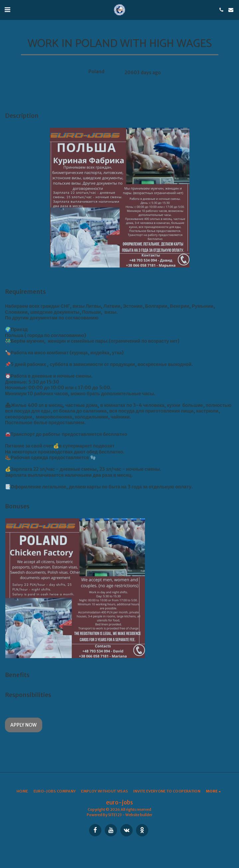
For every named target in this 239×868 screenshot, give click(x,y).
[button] (7, 9)
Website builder (139, 815)
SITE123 (115, 815)
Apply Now (23, 725)
